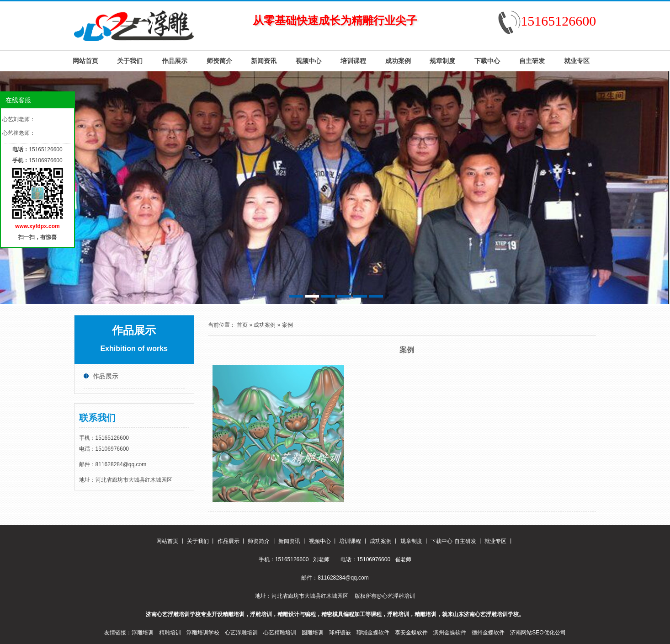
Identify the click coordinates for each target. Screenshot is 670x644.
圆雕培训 (313, 633)
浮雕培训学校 (203, 633)
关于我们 (130, 61)
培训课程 (353, 61)
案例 (287, 325)
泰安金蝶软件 (411, 633)
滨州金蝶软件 (450, 633)
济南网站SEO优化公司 (538, 633)
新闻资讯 (264, 61)
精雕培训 (170, 633)
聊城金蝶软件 (373, 633)
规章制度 (442, 61)
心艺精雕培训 (280, 633)
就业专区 (577, 61)
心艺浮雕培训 (241, 633)
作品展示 (175, 61)
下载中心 (487, 61)
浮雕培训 (143, 633)
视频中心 (308, 61)
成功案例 (398, 61)
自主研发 (532, 61)
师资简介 (219, 61)
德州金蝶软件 (488, 633)
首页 (242, 325)
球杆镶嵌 (340, 633)
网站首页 (85, 61)
